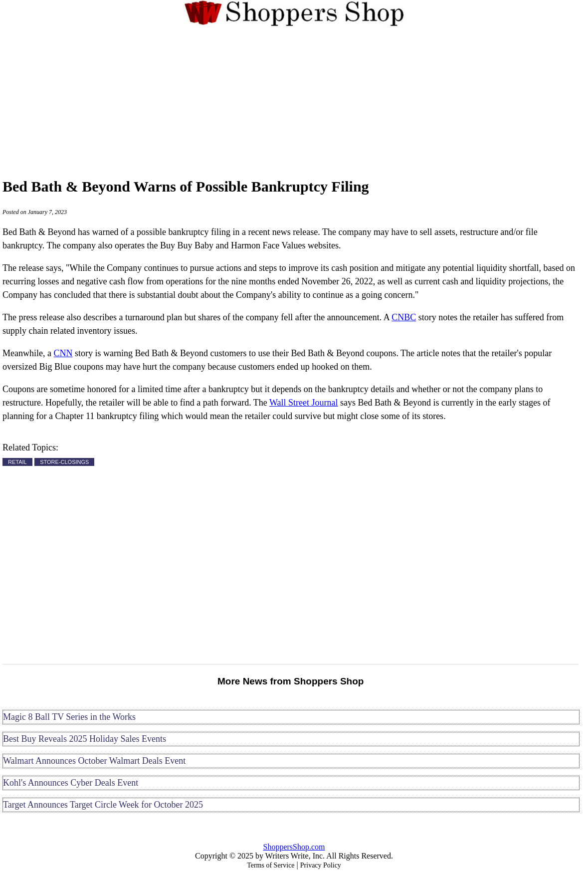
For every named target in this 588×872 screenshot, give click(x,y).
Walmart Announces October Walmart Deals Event (94, 761)
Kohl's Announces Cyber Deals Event (71, 783)
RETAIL (17, 462)
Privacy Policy (321, 865)
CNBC (404, 317)
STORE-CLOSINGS (64, 462)
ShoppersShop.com (294, 847)
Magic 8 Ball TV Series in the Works (69, 717)
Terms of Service (271, 865)
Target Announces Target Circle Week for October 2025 (103, 805)
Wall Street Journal (304, 403)
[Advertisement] (294, 101)
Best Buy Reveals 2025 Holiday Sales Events (85, 739)
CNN (63, 353)
